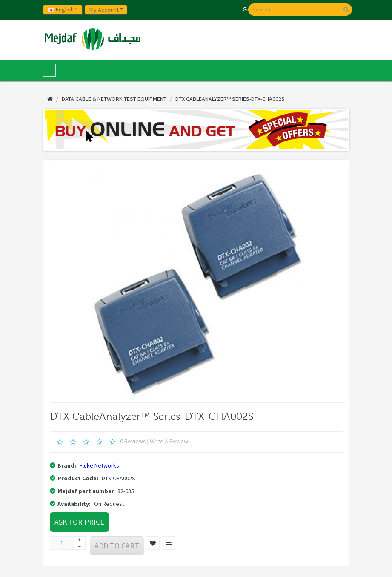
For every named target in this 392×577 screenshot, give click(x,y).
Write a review (169, 441)
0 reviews (133, 441)
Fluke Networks (99, 465)
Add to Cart (117, 546)
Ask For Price (79, 522)
